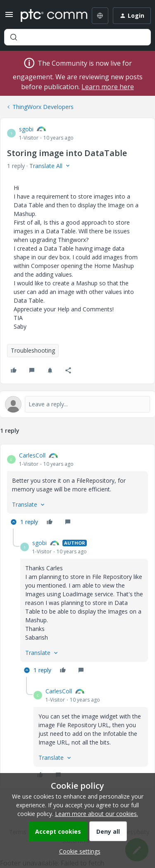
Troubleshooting (33, 350)
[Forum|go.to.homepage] (48, 16)
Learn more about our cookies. (97, 814)
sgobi (26, 129)
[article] (77, 490)
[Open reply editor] (77, 404)
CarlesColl (32, 455)
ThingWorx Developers (43, 107)
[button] (9, 17)
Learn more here (108, 87)
